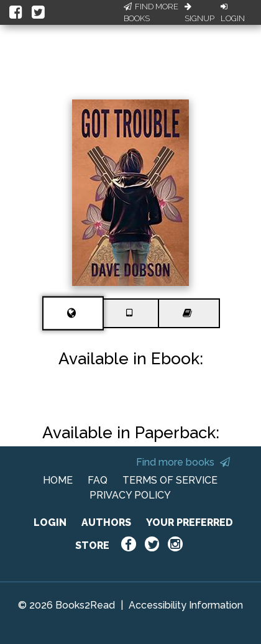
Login (233, 13)
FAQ (98, 480)
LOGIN (50, 522)
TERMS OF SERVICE (170, 480)
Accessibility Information (186, 605)
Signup (199, 13)
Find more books (183, 462)
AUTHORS (106, 522)
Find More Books (151, 13)
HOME (58, 480)
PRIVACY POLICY (130, 495)
